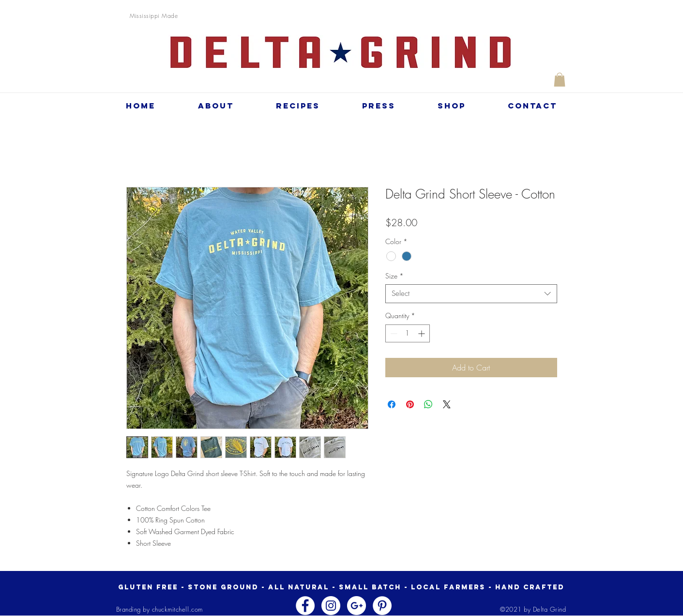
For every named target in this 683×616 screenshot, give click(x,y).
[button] (560, 80)
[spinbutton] (408, 333)
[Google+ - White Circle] (357, 606)
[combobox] (471, 294)
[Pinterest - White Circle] (382, 606)
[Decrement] (393, 333)
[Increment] (422, 333)
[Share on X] (447, 404)
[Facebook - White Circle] (305, 606)
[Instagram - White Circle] (331, 606)
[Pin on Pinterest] (410, 404)
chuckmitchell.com (177, 609)
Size (395, 276)
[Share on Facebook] (392, 404)
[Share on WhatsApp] (428, 404)
